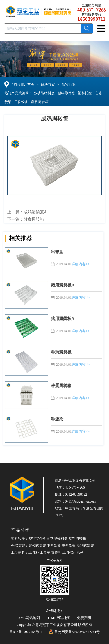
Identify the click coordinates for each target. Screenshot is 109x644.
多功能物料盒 (43, 93)
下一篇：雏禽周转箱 (27, 219)
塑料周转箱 (39, 102)
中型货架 (54, 546)
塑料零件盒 (65, 93)
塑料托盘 (84, 93)
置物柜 (56, 553)
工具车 (45, 553)
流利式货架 (85, 546)
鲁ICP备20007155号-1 (26, 632)
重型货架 (69, 546)
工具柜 (34, 553)
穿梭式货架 (37, 546)
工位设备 (20, 102)
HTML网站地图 (58, 618)
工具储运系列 (73, 553)
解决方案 (49, 84)
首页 (32, 84)
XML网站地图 (29, 618)
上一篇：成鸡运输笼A (28, 212)
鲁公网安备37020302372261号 (74, 632)
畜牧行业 (70, 84)
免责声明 (84, 618)
